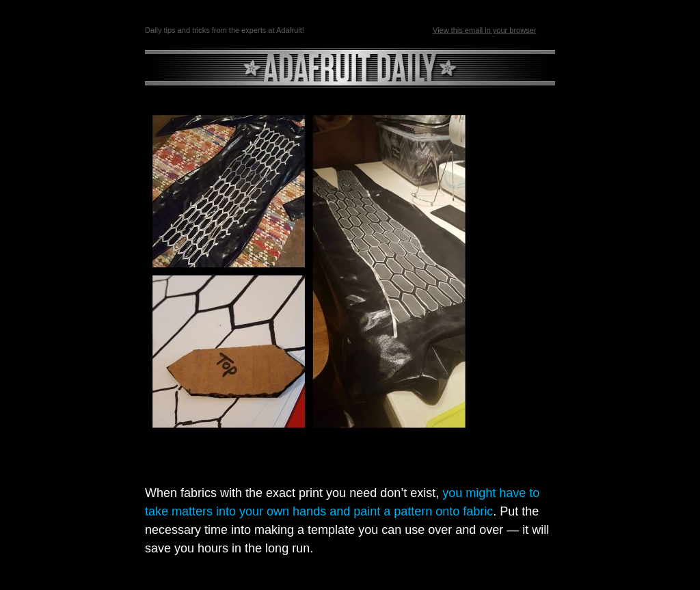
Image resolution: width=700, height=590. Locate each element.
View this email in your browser (484, 30)
